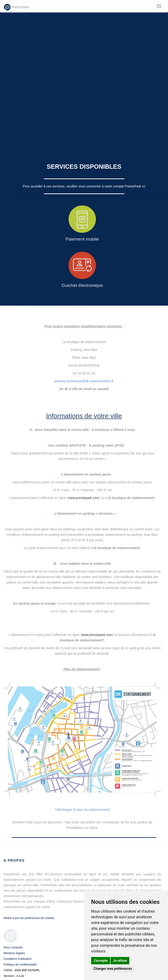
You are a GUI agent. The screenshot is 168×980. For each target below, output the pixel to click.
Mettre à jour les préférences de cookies (29, 918)
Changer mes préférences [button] (113, 969)
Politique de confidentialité (20, 965)
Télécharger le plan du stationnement (82, 810)
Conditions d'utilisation (18, 959)
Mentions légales (14, 953)
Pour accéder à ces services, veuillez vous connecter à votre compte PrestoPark (82, 186)
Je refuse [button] (120, 961)
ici (144, 186)
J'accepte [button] (101, 961)
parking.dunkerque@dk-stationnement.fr (84, 375)
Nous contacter (13, 947)
